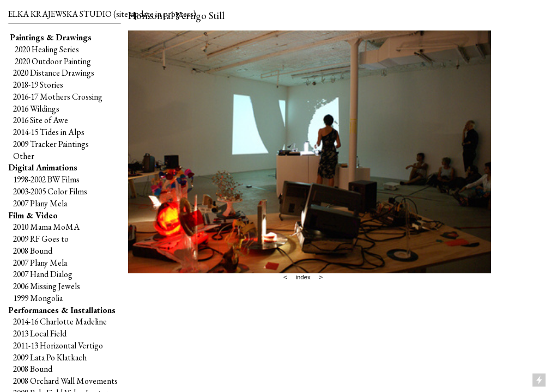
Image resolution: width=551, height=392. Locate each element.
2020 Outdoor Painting (51, 61)
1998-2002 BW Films (46, 179)
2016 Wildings (36, 109)
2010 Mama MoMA (46, 227)
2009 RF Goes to (41, 239)
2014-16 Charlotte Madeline (60, 321)
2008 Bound (33, 251)
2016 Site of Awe (41, 120)
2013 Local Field (40, 333)
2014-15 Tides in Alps (49, 132)
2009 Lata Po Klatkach (50, 357)
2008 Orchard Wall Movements (65, 381)
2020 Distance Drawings (54, 73)
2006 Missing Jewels (47, 286)
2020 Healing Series (47, 49)
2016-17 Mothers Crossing (58, 97)
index (303, 277)
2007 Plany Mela (40, 203)
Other (24, 156)
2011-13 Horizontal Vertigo (58, 345)
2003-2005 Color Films (50, 191)
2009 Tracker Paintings (49, 144)
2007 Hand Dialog (43, 274)
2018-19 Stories (38, 85)
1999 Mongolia (38, 298)
